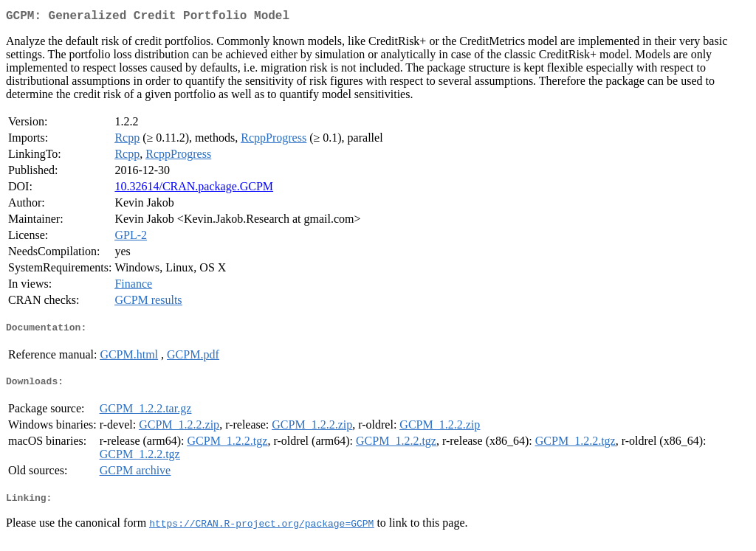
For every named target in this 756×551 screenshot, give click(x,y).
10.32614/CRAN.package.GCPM (194, 189)
